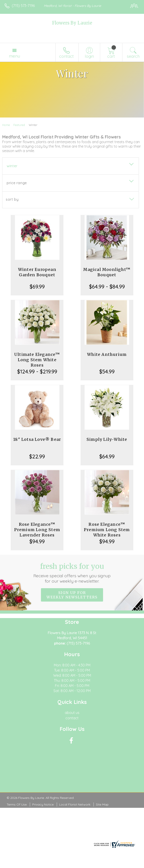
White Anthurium (107, 354)
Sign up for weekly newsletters (72, 595)
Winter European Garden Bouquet (37, 272)
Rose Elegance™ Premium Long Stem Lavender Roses (37, 530)
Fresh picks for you (72, 573)
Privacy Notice (43, 804)
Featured (19, 125)
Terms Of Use (17, 804)
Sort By (12, 199)
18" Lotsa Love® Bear (37, 439)
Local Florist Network (75, 804)
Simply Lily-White (107, 439)
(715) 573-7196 (23, 6)
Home (6, 125)
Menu (14, 56)
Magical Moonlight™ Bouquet (107, 272)
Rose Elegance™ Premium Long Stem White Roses (107, 530)
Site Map (102, 804)
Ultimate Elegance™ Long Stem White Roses (37, 360)
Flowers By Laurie (72, 23)
